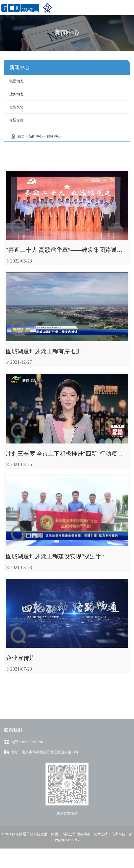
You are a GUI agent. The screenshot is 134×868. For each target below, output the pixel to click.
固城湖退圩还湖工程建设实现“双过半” (55, 557)
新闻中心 (36, 134)
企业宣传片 (20, 658)
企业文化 (16, 105)
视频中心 (54, 134)
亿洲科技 (118, 849)
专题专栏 (16, 118)
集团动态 (16, 79)
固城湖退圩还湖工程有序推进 (44, 351)
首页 (21, 134)
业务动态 (16, 92)
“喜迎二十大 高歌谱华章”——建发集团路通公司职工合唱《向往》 (67, 250)
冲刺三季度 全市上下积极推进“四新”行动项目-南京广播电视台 (67, 454)
